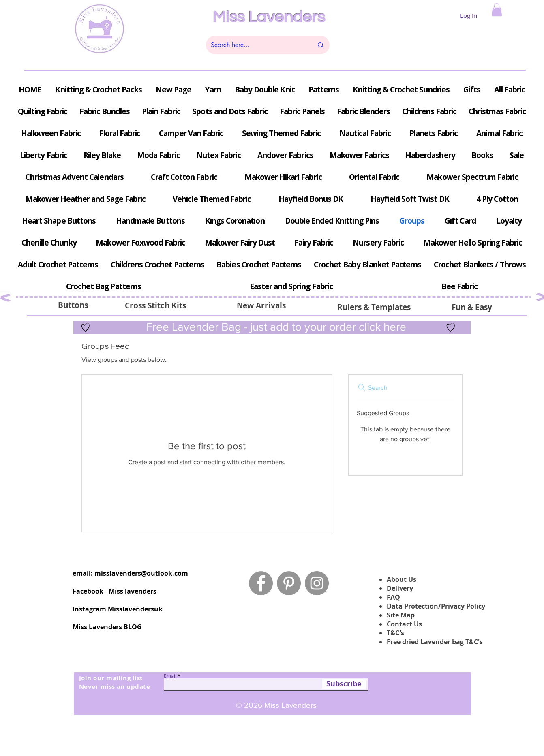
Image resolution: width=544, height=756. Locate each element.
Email (170, 676)
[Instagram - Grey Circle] (317, 583)
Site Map (401, 615)
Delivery (400, 588)
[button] (497, 10)
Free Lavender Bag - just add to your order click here (275, 327)
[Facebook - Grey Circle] (261, 583)
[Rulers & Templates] (374, 307)
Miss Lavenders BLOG (107, 627)
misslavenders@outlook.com (141, 573)
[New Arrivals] (261, 305)
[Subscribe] (344, 684)
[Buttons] (73, 305)
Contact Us (404, 624)
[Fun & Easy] (472, 307)
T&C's (395, 633)
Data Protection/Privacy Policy (436, 606)
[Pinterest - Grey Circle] (289, 583)
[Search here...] (256, 45)
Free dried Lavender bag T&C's (435, 642)
